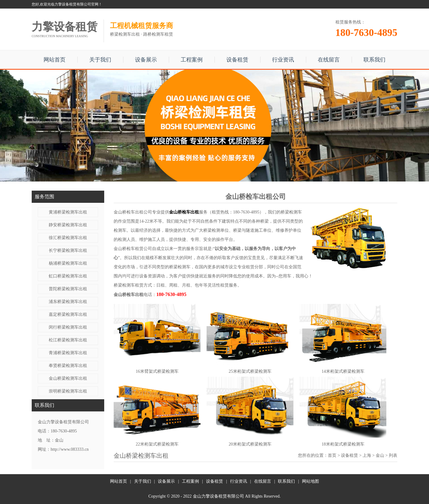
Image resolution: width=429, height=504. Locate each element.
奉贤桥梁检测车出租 (68, 366)
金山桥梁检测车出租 (68, 378)
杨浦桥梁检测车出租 (68, 263)
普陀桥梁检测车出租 (68, 289)
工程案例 (192, 60)
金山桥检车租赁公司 (133, 249)
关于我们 (100, 60)
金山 (380, 455)
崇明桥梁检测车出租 (68, 391)
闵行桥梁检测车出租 (68, 327)
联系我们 (374, 60)
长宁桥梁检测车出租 (68, 250)
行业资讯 (283, 60)
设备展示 (146, 60)
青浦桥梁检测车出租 (68, 353)
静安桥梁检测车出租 (68, 225)
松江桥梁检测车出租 (68, 340)
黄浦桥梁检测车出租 (68, 212)
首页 (332, 455)
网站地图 (310, 481)
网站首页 (55, 60)
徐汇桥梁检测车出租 (68, 238)
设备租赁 (237, 60)
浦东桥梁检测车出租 (68, 302)
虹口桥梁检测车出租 (68, 276)
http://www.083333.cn (70, 449)
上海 (367, 455)
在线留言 (329, 60)
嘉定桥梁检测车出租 (68, 314)
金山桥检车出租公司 (133, 212)
